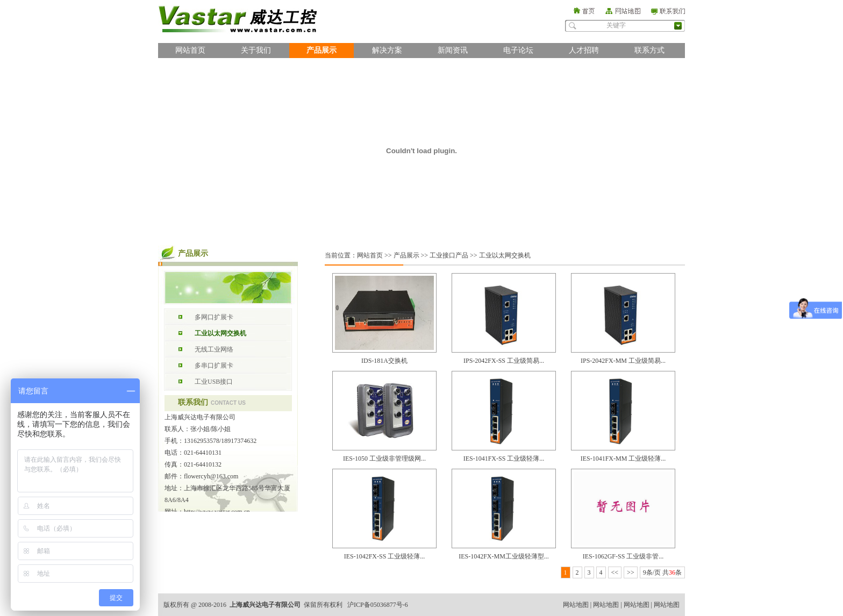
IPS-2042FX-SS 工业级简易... (504, 361)
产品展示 (322, 50)
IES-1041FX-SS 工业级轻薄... (504, 459)
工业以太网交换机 (220, 333)
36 (672, 572)
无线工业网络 (214, 349)
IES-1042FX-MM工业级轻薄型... (504, 556)
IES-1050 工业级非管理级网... (384, 459)
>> (631, 572)
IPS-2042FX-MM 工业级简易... (623, 361)
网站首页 (190, 50)
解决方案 (387, 50)
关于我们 (256, 50)
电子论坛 (518, 50)
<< (615, 572)
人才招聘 (584, 50)
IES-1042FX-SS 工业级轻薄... (385, 556)
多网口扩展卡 (214, 317)
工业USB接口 (214, 382)
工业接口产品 (449, 255)
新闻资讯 (453, 50)
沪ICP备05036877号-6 (378, 605)
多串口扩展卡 (214, 366)
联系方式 (649, 50)
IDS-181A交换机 (384, 361)
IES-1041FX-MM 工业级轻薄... (623, 459)
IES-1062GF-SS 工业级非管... (623, 556)
